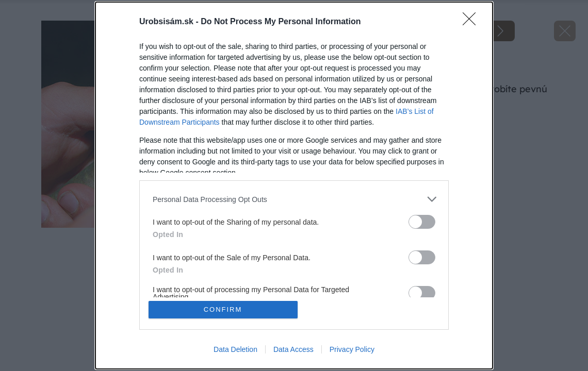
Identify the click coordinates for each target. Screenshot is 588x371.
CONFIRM (223, 309)
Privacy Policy (352, 349)
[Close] (472, 22)
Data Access (293, 349)
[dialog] (294, 185)
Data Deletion (235, 349)
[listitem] (294, 199)
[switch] (422, 222)
